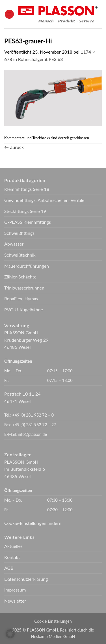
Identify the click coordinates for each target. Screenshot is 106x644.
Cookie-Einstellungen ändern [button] (33, 523)
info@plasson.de (32, 434)
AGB (9, 568)
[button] (9, 14)
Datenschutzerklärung (26, 579)
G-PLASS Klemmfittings (28, 222)
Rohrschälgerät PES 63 (41, 59)
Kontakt (12, 557)
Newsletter (15, 601)
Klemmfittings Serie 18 (27, 189)
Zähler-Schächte (20, 277)
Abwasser (14, 244)
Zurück (14, 147)
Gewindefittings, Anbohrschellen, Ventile (44, 200)
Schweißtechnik (20, 255)
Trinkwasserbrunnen (24, 288)
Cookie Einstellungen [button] (53, 621)
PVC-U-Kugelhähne (24, 310)
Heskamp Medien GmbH (53, 636)
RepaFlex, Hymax (21, 298)
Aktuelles (13, 546)
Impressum (15, 590)
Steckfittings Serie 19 (25, 211)
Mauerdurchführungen (27, 266)
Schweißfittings (19, 233)
